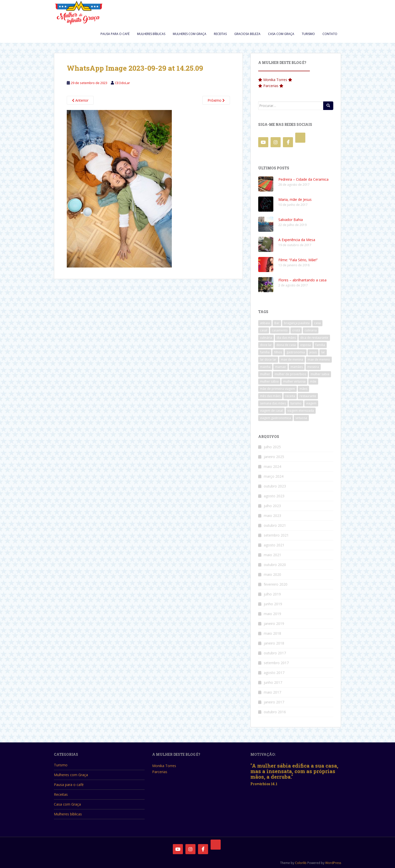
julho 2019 (272, 594)
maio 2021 (272, 555)
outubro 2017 (275, 653)
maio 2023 (272, 516)
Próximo (216, 100)
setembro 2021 (276, 535)
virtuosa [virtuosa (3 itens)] (301, 418)
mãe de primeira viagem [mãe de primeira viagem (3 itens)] (277, 389)
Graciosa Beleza (247, 34)
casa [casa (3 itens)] (317, 323)
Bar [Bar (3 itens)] (277, 323)
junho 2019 (273, 604)
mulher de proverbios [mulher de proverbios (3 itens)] (290, 374)
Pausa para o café (115, 34)
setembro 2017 (276, 663)
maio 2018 (272, 633)
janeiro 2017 (274, 702)
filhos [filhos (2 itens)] (278, 352)
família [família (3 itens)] (265, 352)
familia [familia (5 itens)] (320, 345)
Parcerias (271, 86)
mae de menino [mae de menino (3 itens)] (319, 360)
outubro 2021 (275, 525)
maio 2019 (272, 614)
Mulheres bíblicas (151, 34)
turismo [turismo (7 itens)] (296, 403)
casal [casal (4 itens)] (264, 330)
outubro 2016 (275, 712)
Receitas (220, 34)
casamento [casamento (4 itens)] (280, 330)
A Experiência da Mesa (297, 240)
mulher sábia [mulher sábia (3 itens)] (269, 381)
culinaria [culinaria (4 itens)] (311, 330)
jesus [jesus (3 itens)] (313, 352)
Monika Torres (275, 80)
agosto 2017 (274, 673)
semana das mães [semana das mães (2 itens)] (273, 403)
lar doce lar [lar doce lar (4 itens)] (268, 360)
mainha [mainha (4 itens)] (265, 367)
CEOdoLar (122, 83)
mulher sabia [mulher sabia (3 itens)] (320, 374)
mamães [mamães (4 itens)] (297, 367)
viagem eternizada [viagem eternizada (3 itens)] (301, 411)
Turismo (308, 34)
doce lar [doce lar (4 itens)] (266, 345)
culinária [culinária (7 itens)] (266, 338)
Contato (330, 34)
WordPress (333, 863)
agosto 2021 (274, 545)
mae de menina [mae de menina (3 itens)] (292, 360)
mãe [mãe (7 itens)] (313, 381)
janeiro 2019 (274, 624)
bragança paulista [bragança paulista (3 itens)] (297, 323)
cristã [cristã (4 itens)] (296, 330)
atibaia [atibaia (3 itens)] (265, 323)
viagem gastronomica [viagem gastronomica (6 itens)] (275, 418)
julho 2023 (272, 506)
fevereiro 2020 (276, 584)
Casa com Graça (281, 34)
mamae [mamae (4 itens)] (281, 367)
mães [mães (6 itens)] (303, 389)
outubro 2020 (275, 565)
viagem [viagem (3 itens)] (311, 403)
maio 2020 (272, 574)
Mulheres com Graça (190, 34)
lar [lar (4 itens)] (323, 352)
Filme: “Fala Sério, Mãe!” (298, 260)
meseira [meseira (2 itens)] (313, 367)
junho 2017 (273, 682)
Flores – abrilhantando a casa (302, 280)
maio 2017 (272, 692)
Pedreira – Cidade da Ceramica (303, 179)
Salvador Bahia (291, 220)
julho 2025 (272, 447)
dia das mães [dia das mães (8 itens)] (286, 338)
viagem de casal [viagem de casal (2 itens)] (271, 411)
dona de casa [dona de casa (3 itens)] (286, 345)
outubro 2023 (275, 486)
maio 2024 (272, 466)
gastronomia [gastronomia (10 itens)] (296, 352)
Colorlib (301, 863)
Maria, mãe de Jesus (295, 199)
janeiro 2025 (274, 457)
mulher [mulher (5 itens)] (265, 374)
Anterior (80, 100)
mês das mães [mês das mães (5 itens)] (270, 396)
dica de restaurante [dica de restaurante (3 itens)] (314, 338)
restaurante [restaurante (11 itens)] (308, 396)
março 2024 (274, 476)
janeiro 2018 (274, 643)
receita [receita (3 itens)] (290, 396)
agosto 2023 (274, 496)
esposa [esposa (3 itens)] (306, 345)
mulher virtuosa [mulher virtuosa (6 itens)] (294, 381)
